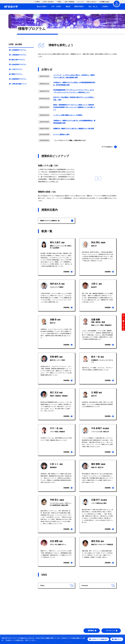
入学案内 (105, 7)
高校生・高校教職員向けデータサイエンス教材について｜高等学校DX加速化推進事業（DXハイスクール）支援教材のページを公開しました (74, 107)
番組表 (68, 7)
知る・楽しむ (93, 7)
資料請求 (92, 631)
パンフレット (112, 631)
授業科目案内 (79, 7)
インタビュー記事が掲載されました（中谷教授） (68, 115)
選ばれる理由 (42, 7)
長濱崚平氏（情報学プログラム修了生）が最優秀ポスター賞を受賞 (74, 129)
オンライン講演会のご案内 (61, 134)
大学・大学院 (57, 7)
